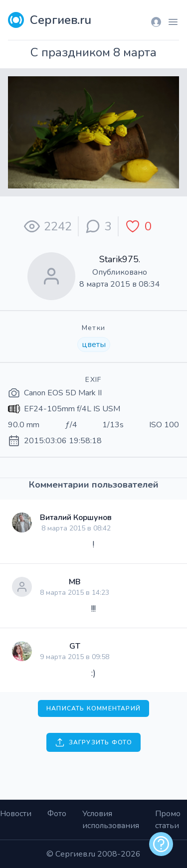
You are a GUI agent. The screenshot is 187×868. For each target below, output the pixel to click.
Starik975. (120, 259)
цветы (94, 345)
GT (75, 646)
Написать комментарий (93, 708)
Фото (57, 814)
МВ (75, 582)
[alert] (161, 844)
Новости (16, 814)
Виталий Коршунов (76, 518)
